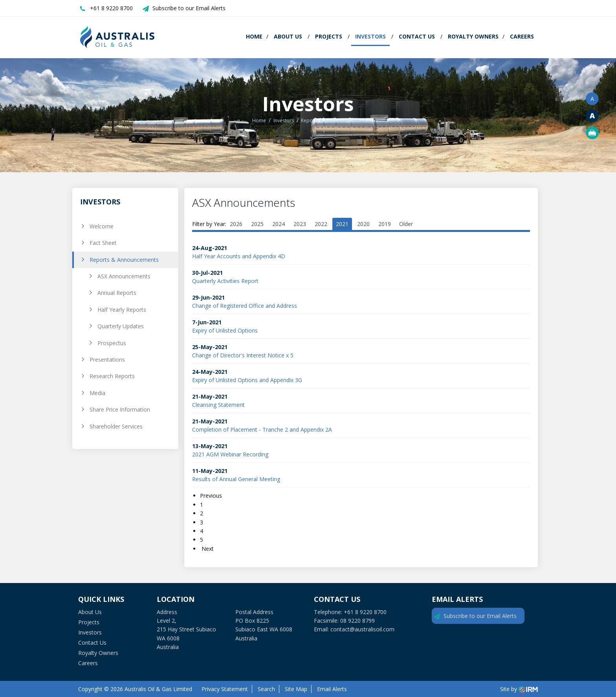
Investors (370, 36)
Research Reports (112, 376)
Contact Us (417, 36)
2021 (342, 224)
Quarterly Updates (121, 326)
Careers (522, 36)
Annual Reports (117, 293)
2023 (300, 224)
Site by (519, 689)
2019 (385, 224)
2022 (321, 224)
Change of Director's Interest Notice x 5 (243, 355)
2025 (257, 224)
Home (254, 36)
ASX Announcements (124, 276)
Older (406, 224)
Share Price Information (120, 409)
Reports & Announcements (124, 260)
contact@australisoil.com (362, 629)
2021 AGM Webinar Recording (230, 454)
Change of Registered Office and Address (245, 306)
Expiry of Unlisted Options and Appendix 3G (247, 380)
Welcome (102, 226)
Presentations (107, 360)
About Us (288, 36)
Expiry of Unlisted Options (225, 330)
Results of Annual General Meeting (236, 479)
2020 (363, 224)
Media (97, 393)
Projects (329, 36)
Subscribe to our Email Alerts (189, 8)
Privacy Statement (225, 689)
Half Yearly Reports (122, 310)
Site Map (296, 689)
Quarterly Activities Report (225, 281)
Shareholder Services (116, 426)
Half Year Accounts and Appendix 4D (239, 256)
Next (207, 549)
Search (266, 689)
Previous (212, 496)
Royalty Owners (473, 36)
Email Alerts (332, 689)
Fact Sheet (103, 243)
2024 (279, 224)
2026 (236, 224)
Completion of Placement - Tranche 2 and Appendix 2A (262, 429)
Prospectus (112, 343)
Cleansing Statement (218, 405)
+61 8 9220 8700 (111, 8)
